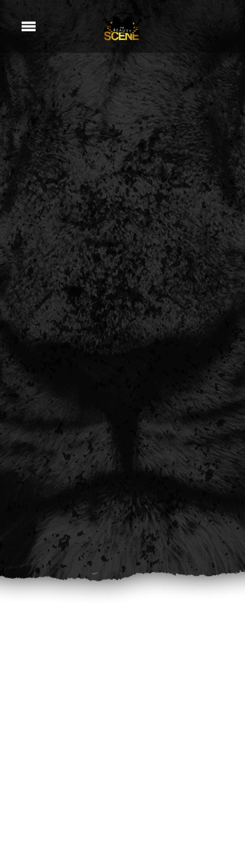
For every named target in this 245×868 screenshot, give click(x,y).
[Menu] (29, 26)
